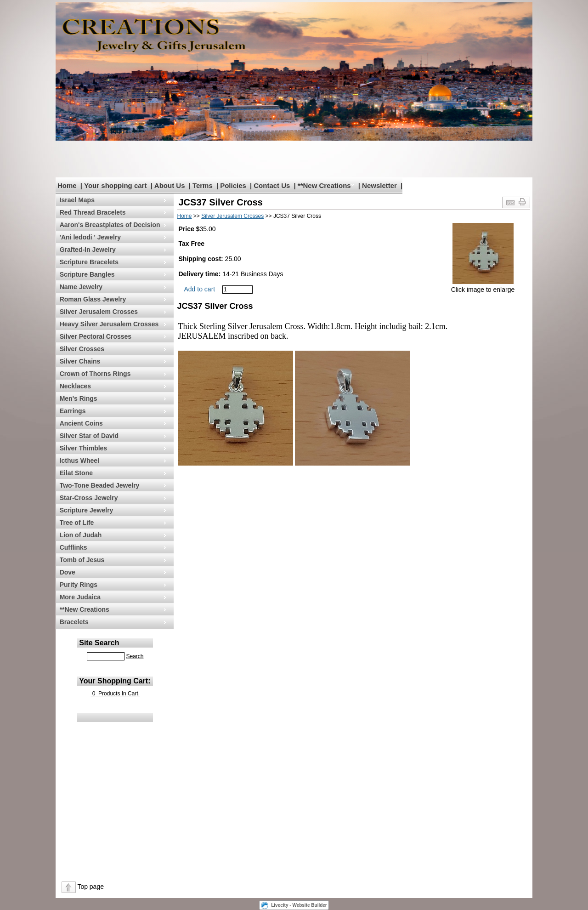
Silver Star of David (89, 436)
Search (135, 656)
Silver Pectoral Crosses (96, 336)
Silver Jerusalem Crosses (99, 312)
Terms (203, 185)
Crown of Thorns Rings (95, 374)
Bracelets (74, 622)
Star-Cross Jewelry (89, 498)
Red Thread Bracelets (93, 212)
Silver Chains (80, 361)
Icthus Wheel (79, 461)
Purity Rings (79, 585)
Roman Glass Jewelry (93, 299)
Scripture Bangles (87, 274)
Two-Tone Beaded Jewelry (100, 485)
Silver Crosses (82, 349)
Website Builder (309, 905)
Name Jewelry (81, 287)
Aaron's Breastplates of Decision (110, 225)
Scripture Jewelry (87, 510)
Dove (68, 572)
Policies (233, 185)
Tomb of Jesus (82, 560)
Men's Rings (79, 398)
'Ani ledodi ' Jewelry (90, 237)
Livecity (280, 905)
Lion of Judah (81, 535)
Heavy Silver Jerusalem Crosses (109, 324)
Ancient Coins (81, 423)
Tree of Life (77, 523)
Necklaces (76, 386)
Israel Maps (77, 200)
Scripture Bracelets (89, 262)
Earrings (73, 411)
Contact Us (272, 185)
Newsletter (379, 185)
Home (67, 185)
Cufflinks (73, 547)
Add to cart (200, 289)
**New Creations (324, 185)
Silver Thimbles (83, 448)
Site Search (99, 643)
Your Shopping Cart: (115, 681)
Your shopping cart (115, 185)
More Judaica (80, 597)
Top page (90, 887)
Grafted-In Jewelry (88, 250)
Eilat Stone (76, 473)
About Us (170, 185)
